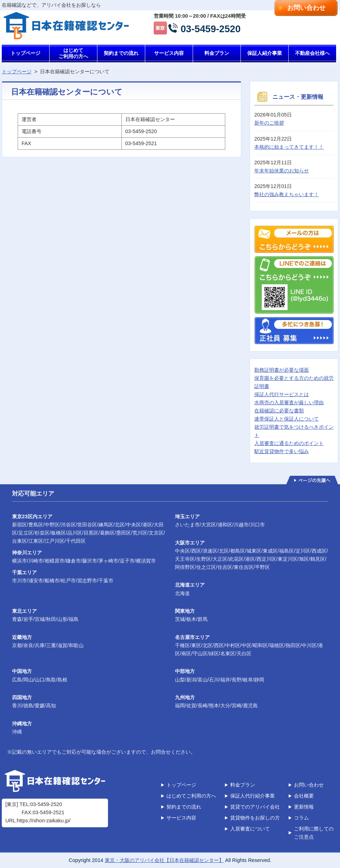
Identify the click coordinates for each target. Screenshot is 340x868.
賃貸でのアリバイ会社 (255, 807)
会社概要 (304, 796)
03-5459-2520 (211, 28)
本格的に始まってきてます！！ (289, 147)
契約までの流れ (121, 53)
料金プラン (217, 53)
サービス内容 (169, 53)
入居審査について (250, 829)
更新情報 (304, 807)
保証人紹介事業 (265, 53)
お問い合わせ (306, 8)
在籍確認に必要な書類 (279, 411)
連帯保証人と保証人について (287, 419)
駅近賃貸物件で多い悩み (282, 451)
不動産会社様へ (312, 53)
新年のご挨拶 (269, 123)
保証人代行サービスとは (282, 394)
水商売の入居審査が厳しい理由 (289, 402)
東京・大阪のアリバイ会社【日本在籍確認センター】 (164, 860)
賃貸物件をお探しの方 (255, 818)
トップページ (25, 53)
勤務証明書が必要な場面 (282, 370)
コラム (301, 818)
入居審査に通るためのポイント (289, 443)
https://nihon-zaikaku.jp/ (44, 821)
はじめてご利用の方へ (73, 53)
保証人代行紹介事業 (253, 796)
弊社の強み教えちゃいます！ (287, 194)
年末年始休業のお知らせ (282, 171)
